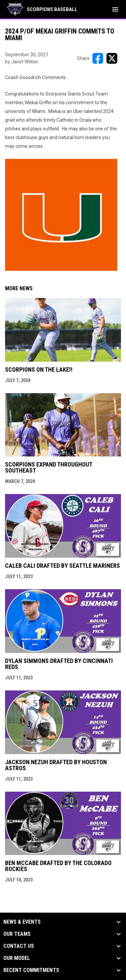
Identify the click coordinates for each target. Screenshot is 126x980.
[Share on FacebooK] (98, 58)
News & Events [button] (22, 922)
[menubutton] (115, 9)
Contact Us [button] (19, 946)
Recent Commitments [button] (31, 970)
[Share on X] (112, 58)
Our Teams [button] (17, 934)
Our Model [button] (17, 958)
